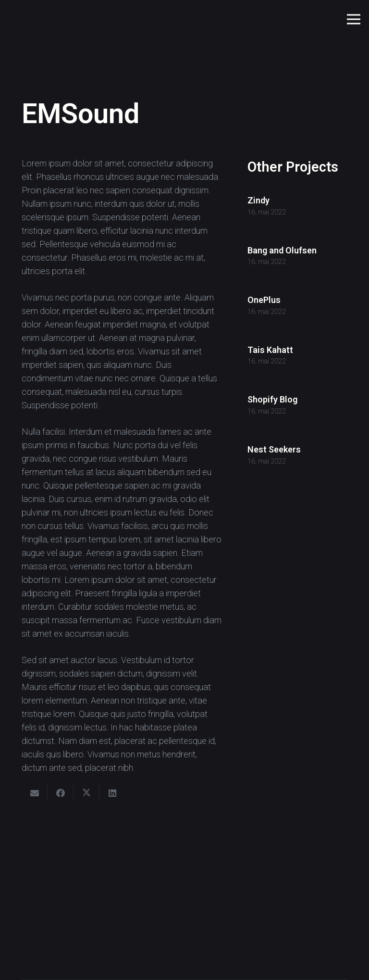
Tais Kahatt (270, 350)
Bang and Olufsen (282, 250)
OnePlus (264, 300)
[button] (354, 19)
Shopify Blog (272, 400)
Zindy (258, 200)
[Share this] (61, 793)
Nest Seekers (274, 449)
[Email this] (35, 793)
